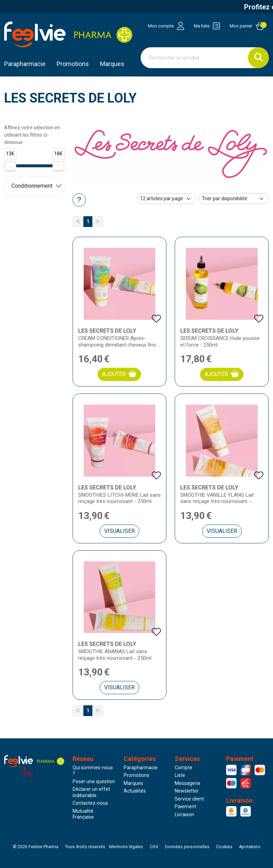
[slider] (10, 166)
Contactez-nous (90, 803)
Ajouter (119, 374)
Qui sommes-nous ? (93, 771)
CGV (154, 847)
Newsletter (187, 791)
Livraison (184, 814)
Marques (112, 64)
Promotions (136, 775)
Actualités (135, 791)
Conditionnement (32, 186)
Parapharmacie (25, 64)
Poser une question (94, 781)
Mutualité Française (83, 814)
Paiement (185, 806)
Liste (180, 775)
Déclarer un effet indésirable (91, 792)
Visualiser (119, 531)
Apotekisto (250, 847)
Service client (189, 799)
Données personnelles (187, 847)
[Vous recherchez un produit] (195, 58)
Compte (184, 768)
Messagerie (188, 783)
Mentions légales (126, 847)
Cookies (224, 847)
